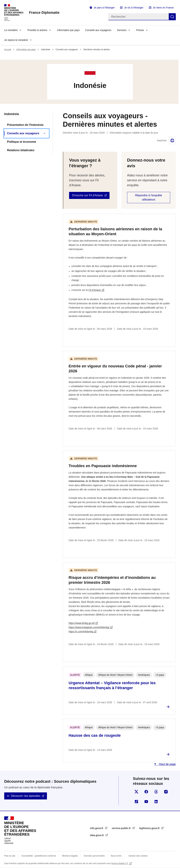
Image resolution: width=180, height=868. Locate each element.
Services (122, 30)
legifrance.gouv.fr (150, 828)
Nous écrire (116, 856)
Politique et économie (22, 142)
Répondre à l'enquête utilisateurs (149, 197)
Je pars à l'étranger (104, 8)
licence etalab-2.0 (120, 863)
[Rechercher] (139, 17)
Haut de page (167, 764)
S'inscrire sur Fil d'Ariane (87, 195)
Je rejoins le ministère (16, 40)
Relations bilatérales (21, 150)
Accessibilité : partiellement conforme (39, 856)
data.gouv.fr (97, 835)
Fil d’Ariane (95, 290)
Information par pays (68, 30)
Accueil (8, 50)
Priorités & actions (37, 30)
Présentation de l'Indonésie (25, 125)
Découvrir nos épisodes (26, 796)
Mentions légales (70, 856)
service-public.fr (122, 828)
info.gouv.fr (97, 828)
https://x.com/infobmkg (81, 632)
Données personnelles (94, 856)
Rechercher (172, 17)
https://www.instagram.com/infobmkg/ (89, 627)
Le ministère (11, 30)
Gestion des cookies (138, 856)
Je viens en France (163, 8)
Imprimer (172, 140)
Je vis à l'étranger (134, 8)
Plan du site (10, 856)
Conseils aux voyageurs (98, 30)
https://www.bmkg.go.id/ (82, 623)
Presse (140, 30)
